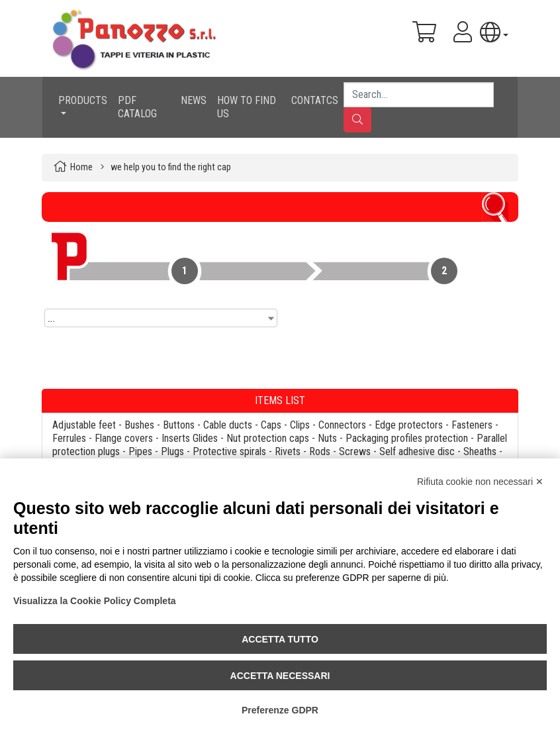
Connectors (342, 425)
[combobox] (161, 318)
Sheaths (480, 451)
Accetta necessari (280, 676)
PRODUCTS (83, 100)
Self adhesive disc (417, 451)
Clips (300, 425)
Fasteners (472, 425)
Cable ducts (228, 425)
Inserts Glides (190, 438)
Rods (320, 451)
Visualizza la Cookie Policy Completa (95, 601)
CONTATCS (315, 100)
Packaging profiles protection (407, 438)
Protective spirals (229, 451)
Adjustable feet (84, 425)
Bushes (139, 425)
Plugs (172, 451)
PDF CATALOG (137, 107)
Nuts (327, 438)
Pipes (140, 451)
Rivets (288, 451)
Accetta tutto (280, 639)
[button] (494, 32)
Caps (271, 425)
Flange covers (124, 438)
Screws (355, 451)
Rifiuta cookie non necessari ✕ (480, 482)
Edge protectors (409, 425)
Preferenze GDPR (280, 710)
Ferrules (69, 438)
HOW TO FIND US (247, 107)
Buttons (179, 425)
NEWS (194, 100)
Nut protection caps (268, 438)
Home (81, 167)
